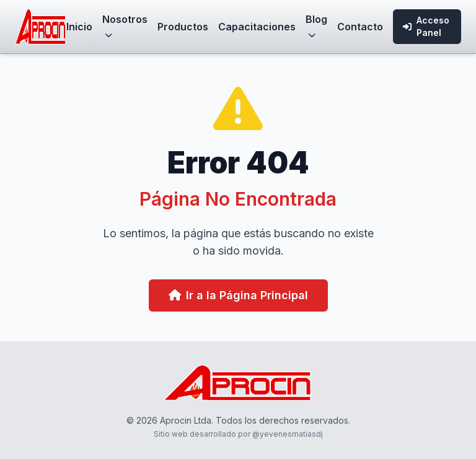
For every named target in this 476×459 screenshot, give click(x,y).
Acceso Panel (426, 26)
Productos (183, 27)
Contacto (360, 27)
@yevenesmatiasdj (288, 434)
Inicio (79, 27)
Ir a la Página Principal (238, 295)
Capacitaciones (257, 27)
